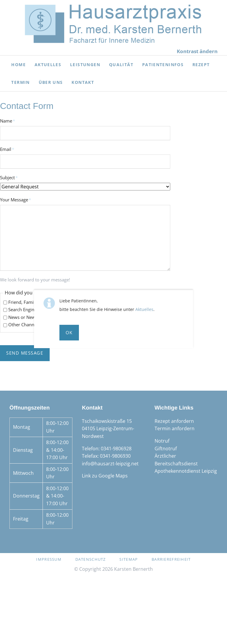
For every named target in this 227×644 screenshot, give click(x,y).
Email (10, 149)
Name (10, 121)
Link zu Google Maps (105, 476)
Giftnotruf (166, 449)
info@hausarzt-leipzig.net (110, 464)
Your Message (16, 199)
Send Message (25, 353)
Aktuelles (144, 309)
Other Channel (23, 325)
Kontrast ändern (197, 51)
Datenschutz (91, 559)
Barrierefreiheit (171, 559)
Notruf (162, 441)
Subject (10, 177)
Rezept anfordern (174, 421)
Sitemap (129, 559)
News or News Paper (29, 317)
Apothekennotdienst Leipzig (186, 471)
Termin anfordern (175, 428)
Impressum (49, 559)
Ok (69, 332)
